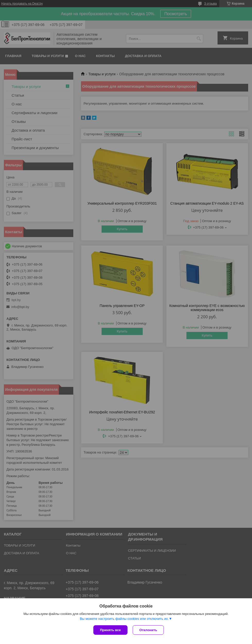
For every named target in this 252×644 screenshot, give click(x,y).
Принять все (110, 630)
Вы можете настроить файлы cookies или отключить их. (124, 619)
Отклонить (148, 630)
